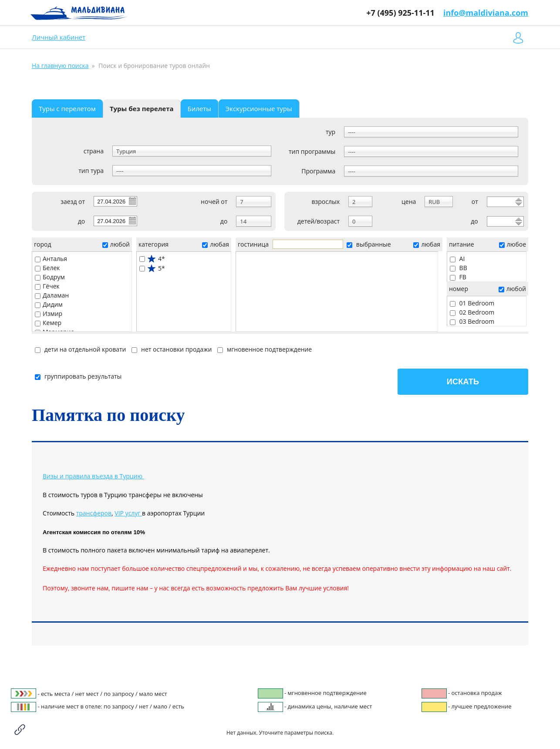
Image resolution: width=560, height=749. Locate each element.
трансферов (94, 513)
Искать (463, 382)
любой (116, 244)
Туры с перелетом (67, 108)
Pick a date (132, 201)
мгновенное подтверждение (265, 349)
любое (513, 244)
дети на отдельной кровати (80, 349)
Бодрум (50, 277)
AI (457, 259)
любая (215, 244)
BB (459, 268)
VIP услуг (128, 513)
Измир (49, 313)
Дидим (49, 304)
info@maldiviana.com (486, 13)
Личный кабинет (59, 37)
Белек (47, 268)
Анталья (51, 259)
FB (458, 277)
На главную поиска (60, 66)
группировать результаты (78, 376)
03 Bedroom (472, 321)
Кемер (48, 323)
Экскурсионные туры (259, 108)
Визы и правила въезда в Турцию (93, 476)
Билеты (199, 108)
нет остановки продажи (172, 349)
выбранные (369, 244)
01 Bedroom (472, 303)
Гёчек (47, 286)
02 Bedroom (472, 312)
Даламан (52, 295)
